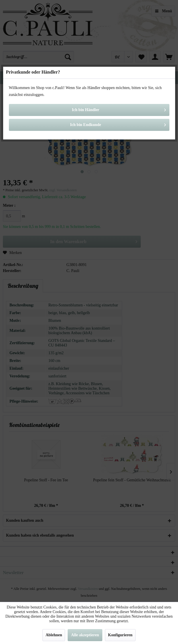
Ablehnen (54, 635)
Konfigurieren (120, 635)
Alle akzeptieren (85, 635)
